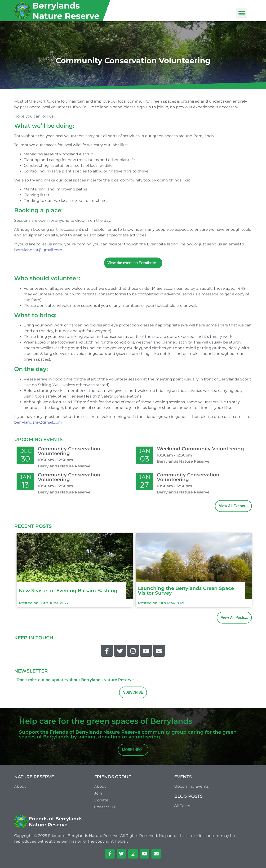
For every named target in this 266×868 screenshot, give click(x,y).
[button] (242, 13)
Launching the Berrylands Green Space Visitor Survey (186, 591)
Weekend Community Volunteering (200, 449)
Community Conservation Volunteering (69, 451)
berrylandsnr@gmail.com (38, 250)
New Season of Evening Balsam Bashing (68, 591)
